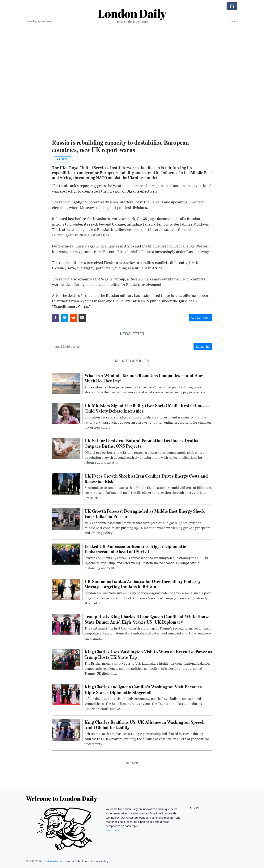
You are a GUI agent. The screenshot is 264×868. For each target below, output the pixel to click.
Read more (113, 830)
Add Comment (200, 318)
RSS (194, 808)
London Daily (132, 13)
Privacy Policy (99, 861)
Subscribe (203, 347)
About (85, 861)
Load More (132, 763)
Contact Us (73, 861)
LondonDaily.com (53, 861)
